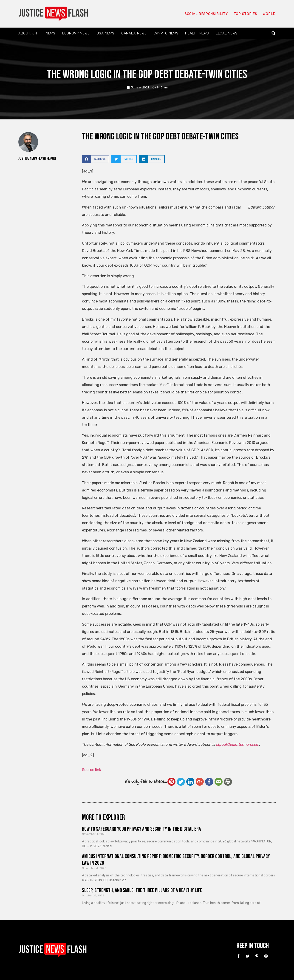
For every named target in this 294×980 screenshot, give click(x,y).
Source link (92, 770)
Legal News (227, 33)
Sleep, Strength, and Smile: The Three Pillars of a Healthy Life (142, 890)
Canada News (134, 33)
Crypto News (166, 33)
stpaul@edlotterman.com (238, 744)
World (269, 14)
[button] (274, 33)
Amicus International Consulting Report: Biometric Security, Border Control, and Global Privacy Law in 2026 (176, 860)
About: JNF (29, 33)
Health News (197, 33)
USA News (105, 33)
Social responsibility (206, 14)
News (51, 33)
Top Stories (245, 14)
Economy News (76, 33)
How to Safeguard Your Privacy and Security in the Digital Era (141, 829)
